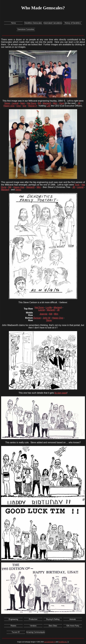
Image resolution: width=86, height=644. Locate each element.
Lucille (49, 307)
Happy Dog (9, 106)
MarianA (5, 190)
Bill (39, 103)
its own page (61, 393)
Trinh (77, 185)
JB (79, 103)
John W (47, 318)
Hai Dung (31, 103)
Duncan (37, 318)
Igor (24, 106)
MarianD (47, 103)
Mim (55, 103)
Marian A (32, 106)
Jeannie (43, 314)
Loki (48, 106)
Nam (23, 103)
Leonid (15, 103)
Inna (18, 106)
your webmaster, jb (50, 642)
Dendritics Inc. (63, 642)
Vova (62, 103)
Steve (7, 103)
